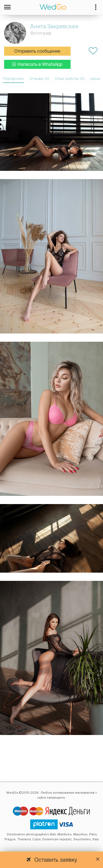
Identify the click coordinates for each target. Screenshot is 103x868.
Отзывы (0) (39, 79)
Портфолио (13, 79)
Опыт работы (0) (70, 79)
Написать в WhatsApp (37, 64)
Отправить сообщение (37, 52)
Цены (95, 79)
